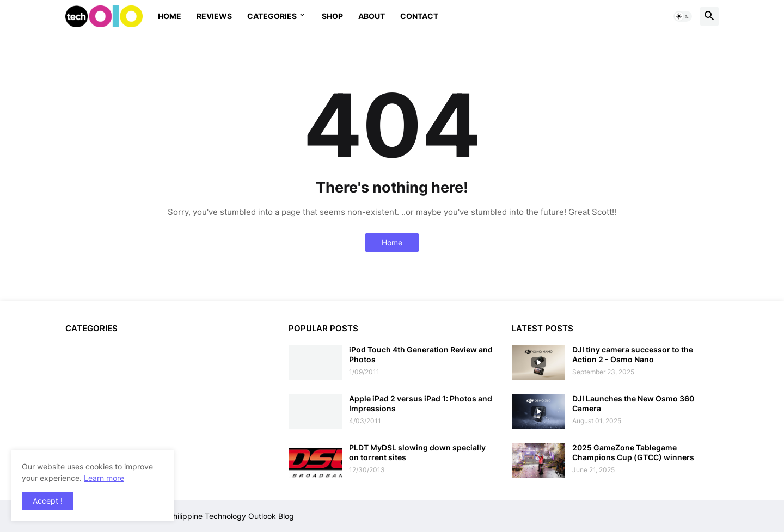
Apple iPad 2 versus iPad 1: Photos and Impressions (421, 403)
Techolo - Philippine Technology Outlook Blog (213, 516)
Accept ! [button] (48, 501)
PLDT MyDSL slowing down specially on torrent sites (417, 452)
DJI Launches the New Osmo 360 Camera (633, 403)
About (372, 16)
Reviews (214, 16)
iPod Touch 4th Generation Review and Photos (421, 354)
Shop (332, 16)
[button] (683, 16)
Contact (419, 16)
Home (170, 16)
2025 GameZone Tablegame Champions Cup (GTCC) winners (633, 452)
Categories (272, 16)
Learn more (104, 478)
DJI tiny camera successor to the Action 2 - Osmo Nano (633, 354)
